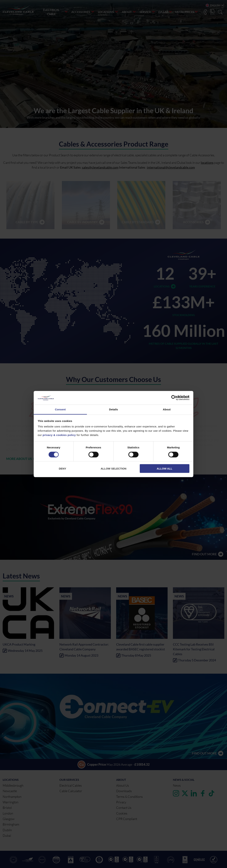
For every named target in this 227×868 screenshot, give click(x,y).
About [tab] (167, 409)
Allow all (165, 469)
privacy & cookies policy (59, 435)
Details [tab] (113, 409)
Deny (63, 469)
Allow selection (114, 469)
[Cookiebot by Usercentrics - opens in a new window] (174, 398)
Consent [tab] (60, 409)
